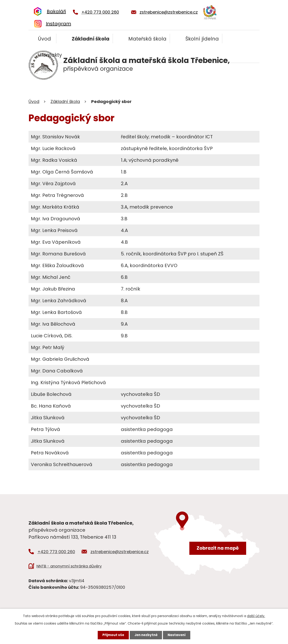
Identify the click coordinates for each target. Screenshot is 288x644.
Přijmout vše (112, 635)
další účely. (256, 616)
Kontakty (51, 55)
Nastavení (178, 635)
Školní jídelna (202, 39)
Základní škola (91, 39)
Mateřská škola (147, 39)
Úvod (44, 39)
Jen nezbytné (146, 635)
